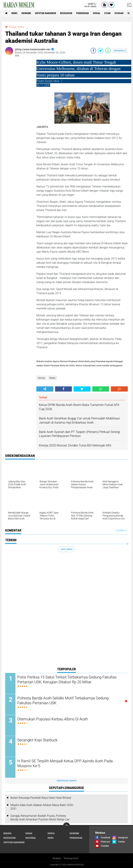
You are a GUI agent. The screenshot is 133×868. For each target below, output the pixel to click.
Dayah (29, 833)
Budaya (7, 833)
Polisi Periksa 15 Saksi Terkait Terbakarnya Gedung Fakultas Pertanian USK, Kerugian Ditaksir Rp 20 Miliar (67, 680)
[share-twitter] (101, 51)
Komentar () (120, 51)
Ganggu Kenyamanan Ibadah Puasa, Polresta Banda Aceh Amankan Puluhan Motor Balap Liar (40, 818)
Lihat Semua (66, 549)
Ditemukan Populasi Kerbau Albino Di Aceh (53, 719)
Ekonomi (26, 13)
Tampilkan (121, 530)
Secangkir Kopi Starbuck (37, 740)
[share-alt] (45, 389)
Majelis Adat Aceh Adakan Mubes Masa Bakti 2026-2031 (42, 807)
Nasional (31, 838)
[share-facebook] (93, 51)
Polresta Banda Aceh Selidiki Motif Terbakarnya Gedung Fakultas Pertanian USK (63, 701)
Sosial (97, 13)
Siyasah (119, 13)
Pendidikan (83, 13)
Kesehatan (66, 13)
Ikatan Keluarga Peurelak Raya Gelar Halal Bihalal (41, 798)
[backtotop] (66, 826)
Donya (13, 27)
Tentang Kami (71, 858)
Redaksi (57, 858)
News (14, 13)
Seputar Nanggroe (46, 13)
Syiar (107, 13)
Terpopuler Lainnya (66, 781)
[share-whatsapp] (108, 51)
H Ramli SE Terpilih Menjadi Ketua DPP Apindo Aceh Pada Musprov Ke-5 (65, 764)
